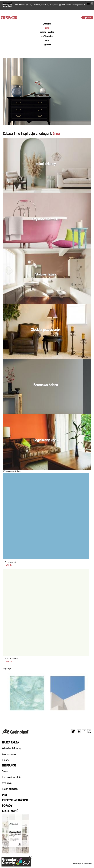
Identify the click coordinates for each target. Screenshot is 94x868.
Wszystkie (47, 24)
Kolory (5, 760)
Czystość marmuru (46, 219)
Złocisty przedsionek (46, 329)
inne (47, 28)
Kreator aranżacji (15, 800)
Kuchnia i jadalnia (11, 777)
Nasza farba (10, 742)
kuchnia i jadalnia (47, 32)
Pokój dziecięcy (10, 789)
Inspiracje (9, 765)
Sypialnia (7, 783)
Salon (5, 771)
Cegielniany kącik (46, 440)
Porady (7, 805)
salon (47, 40)
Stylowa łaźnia (46, 274)
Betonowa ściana (46, 385)
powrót (88, 17)
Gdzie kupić (10, 811)
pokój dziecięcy (47, 36)
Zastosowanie (9, 754)
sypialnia (47, 44)
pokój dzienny (46, 164)
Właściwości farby (12, 748)
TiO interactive (87, 864)
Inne (5, 795)
